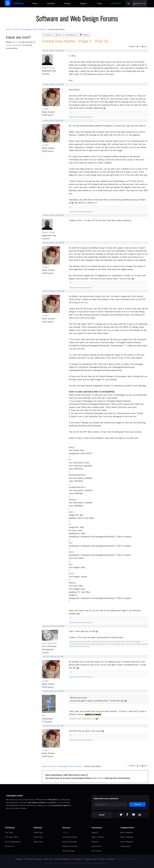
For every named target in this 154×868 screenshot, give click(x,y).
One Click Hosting (70, 837)
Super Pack (38, 842)
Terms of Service (99, 863)
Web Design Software (63, 859)
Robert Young (48, 68)
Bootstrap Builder (99, 644)
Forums (17, 29)
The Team (9, 832)
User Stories (96, 851)
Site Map (110, 859)
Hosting (67, 3)
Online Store (48, 859)
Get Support (77, 859)
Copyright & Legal (90, 859)
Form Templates (127, 842)
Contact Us (9, 846)
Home (8, 29)
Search (48, 35)
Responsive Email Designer (131, 642)
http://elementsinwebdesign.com (81, 117)
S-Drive (66, 832)
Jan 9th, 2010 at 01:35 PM (53, 121)
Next (144, 46)
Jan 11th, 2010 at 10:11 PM (53, 657)
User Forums (96, 846)
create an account (14, 45)
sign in (15, 42)
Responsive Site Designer (111, 642)
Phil (43, 716)
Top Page (19, 859)
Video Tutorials (98, 837)
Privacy (102, 859)
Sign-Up (138, 804)
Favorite (84, 35)
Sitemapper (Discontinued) (34, 29)
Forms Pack (38, 837)
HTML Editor (116, 3)
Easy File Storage (70, 842)
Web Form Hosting (70, 846)
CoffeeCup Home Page (33, 859)
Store (100, 3)
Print (59, 35)
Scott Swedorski (49, 643)
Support (83, 3)
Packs (35, 3)
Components (125, 846)
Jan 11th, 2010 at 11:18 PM (53, 691)
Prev (132, 46)
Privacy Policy (85, 863)
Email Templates (127, 837)
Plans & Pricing (68, 851)
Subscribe (71, 35)
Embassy (95, 842)
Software (51, 3)
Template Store (127, 828)
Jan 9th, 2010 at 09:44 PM (53, 243)
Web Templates (127, 832)
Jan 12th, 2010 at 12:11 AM (53, 726)
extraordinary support (60, 805)
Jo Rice (45, 109)
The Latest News (12, 837)
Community (97, 828)
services (53, 802)
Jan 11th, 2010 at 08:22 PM (53, 291)
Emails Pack (38, 832)
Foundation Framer (76, 644)
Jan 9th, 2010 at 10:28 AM (53, 51)
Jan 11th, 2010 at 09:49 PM (53, 626)
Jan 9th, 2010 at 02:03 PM (53, 215)
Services (66, 828)
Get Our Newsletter (13, 842)
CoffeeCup (10, 828)
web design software (37, 802)
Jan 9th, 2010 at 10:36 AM (53, 84)
